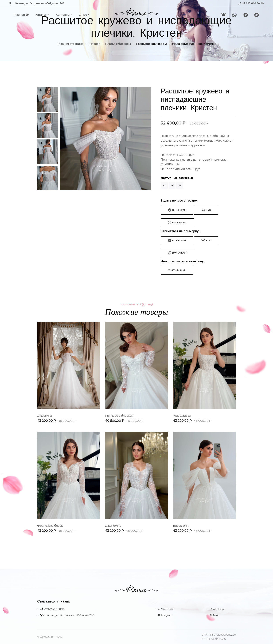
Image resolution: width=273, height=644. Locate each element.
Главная (21, 15)
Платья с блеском (118, 44)
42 (164, 186)
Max (214, 615)
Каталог (41, 15)
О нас (83, 15)
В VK (206, 210)
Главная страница (70, 44)
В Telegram (177, 210)
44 (172, 186)
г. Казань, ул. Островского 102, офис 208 (39, 3)
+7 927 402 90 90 (253, 3)
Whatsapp (217, 609)
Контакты (63, 15)
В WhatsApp (178, 223)
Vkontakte (166, 609)
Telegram (165, 615)
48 (180, 186)
